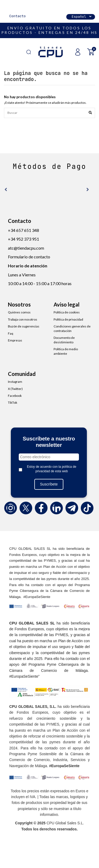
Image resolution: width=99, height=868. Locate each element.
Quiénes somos (19, 312)
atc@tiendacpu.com (26, 248)
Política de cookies (67, 312)
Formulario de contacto (29, 257)
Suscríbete (49, 484)
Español (82, 17)
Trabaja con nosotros (23, 319)
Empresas (15, 340)
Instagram (15, 382)
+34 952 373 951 (23, 239)
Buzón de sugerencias (24, 326)
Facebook (15, 396)
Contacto (17, 16)
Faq (11, 333)
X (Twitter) (15, 389)
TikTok (13, 402)
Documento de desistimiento (64, 340)
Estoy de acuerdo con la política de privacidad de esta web (52, 469)
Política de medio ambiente (66, 351)
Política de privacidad (68, 319)
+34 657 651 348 (23, 230)
